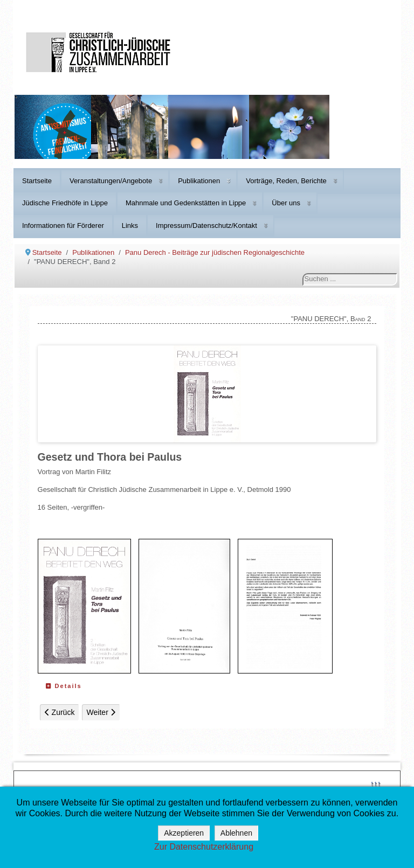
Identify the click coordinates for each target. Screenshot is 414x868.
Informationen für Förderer (63, 225)
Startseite (37, 181)
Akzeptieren (184, 833)
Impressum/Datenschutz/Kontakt (206, 225)
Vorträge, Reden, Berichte (286, 181)
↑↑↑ (376, 783)
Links (130, 225)
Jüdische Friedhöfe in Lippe (65, 203)
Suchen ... (303, 273)
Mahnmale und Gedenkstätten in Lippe (186, 203)
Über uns (286, 203)
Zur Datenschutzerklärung (204, 847)
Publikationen (199, 181)
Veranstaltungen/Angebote (111, 181)
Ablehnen (236, 833)
